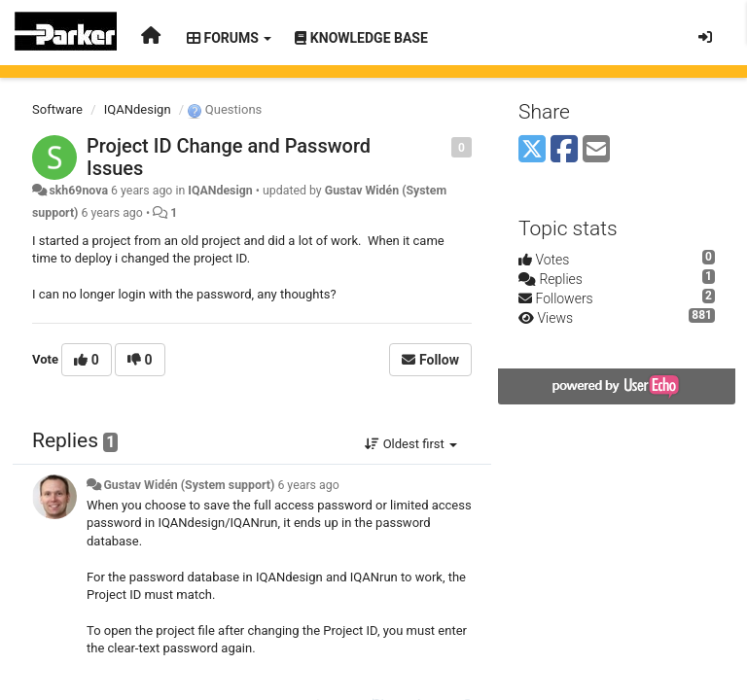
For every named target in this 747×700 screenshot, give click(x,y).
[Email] (596, 150)
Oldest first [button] (411, 444)
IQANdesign (138, 109)
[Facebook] (564, 150)
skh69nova (78, 191)
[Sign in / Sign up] (705, 37)
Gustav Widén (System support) (189, 485)
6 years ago (308, 485)
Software (57, 109)
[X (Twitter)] (532, 150)
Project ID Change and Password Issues (229, 157)
